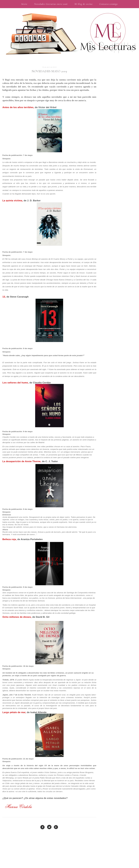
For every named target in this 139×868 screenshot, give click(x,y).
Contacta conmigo (109, 4)
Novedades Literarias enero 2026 (51, 4)
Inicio (24, 4)
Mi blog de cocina (83, 4)
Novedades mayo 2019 (49, 71)
